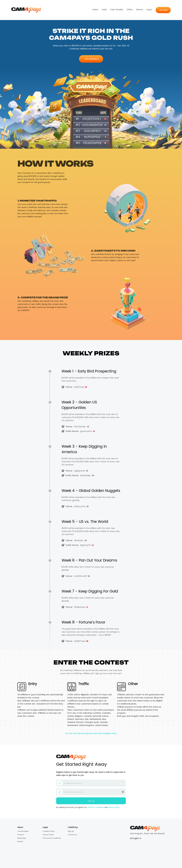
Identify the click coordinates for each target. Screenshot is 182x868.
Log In (149, 10)
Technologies (23, 831)
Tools (104, 10)
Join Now (163, 10)
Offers (130, 10)
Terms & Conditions (96, 807)
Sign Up (71, 831)
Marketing (22, 838)
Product (21, 835)
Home (95, 10)
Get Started (92, 59)
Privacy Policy (114, 807)
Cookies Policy (49, 831)
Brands (20, 842)
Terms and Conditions (52, 838)
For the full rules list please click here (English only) (91, 733)
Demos (140, 10)
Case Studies (117, 10)
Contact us (72, 835)
